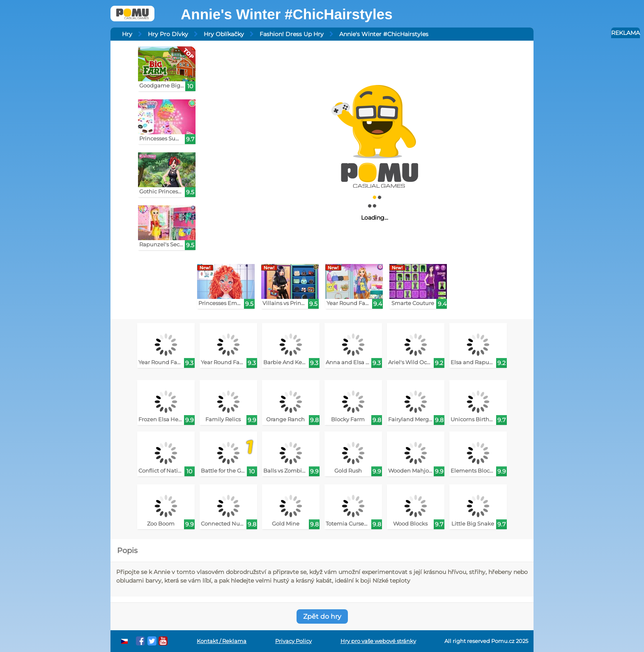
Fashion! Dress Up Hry (292, 34)
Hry (127, 34)
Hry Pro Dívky (168, 34)
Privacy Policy (293, 641)
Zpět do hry (322, 616)
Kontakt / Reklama (222, 641)
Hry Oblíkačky (224, 34)
